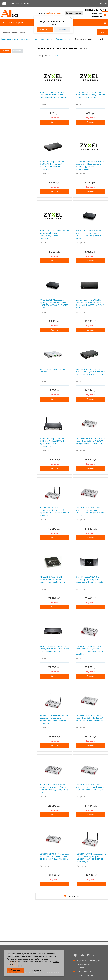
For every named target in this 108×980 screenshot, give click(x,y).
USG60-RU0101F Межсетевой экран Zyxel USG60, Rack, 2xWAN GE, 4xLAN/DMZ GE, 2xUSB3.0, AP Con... (90, 719)
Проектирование (85, 971)
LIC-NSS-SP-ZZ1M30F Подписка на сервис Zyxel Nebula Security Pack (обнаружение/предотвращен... (54, 235)
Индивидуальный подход (88, 960)
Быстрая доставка (85, 975)
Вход (105, 3)
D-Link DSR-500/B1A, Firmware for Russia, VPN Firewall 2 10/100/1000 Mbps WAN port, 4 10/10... (54, 649)
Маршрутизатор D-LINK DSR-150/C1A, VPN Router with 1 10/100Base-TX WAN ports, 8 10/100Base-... (52, 165)
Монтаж (81, 968)
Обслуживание (84, 964)
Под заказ (54, 118)
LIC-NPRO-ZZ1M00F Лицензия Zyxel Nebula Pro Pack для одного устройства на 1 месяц (90, 95)
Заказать (54, 122)
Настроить (36, 970)
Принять (16, 970)
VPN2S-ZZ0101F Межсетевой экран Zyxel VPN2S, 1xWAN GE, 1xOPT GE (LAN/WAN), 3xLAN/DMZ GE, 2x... (90, 235)
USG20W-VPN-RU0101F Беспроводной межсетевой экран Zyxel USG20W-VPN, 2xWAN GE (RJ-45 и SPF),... (54, 511)
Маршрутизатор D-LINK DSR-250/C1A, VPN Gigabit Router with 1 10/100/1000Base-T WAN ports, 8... (90, 372)
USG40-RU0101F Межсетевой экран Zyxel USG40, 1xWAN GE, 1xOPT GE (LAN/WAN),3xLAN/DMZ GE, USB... (90, 511)
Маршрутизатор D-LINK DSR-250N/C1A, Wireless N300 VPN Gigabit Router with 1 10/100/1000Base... (52, 442)
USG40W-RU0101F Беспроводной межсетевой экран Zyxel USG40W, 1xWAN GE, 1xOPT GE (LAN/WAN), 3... (54, 719)
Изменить (45, 29)
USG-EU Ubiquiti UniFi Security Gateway (52, 370)
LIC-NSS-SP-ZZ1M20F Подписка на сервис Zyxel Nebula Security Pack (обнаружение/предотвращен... (90, 165)
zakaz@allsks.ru (98, 16)
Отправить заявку (74, 13)
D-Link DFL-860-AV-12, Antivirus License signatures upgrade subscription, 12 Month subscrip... (90, 579)
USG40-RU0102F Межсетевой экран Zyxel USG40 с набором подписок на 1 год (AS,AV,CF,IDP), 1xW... (54, 788)
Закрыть (62, 29)
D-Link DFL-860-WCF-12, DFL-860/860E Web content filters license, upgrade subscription (52, 579)
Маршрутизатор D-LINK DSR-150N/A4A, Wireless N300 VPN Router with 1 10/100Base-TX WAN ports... (90, 304)
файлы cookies (33, 954)
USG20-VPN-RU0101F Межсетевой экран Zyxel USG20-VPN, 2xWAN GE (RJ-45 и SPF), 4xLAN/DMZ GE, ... (90, 441)
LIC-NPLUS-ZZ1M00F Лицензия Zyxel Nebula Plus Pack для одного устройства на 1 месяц (53, 95)
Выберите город (54, 13)
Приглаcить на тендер (20, 3)
